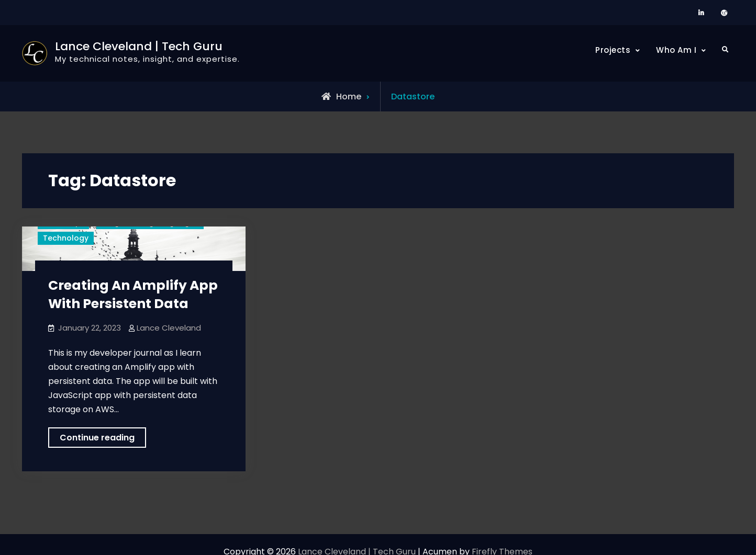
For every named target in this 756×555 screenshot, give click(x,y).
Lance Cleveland (169, 328)
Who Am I (676, 50)
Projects (613, 50)
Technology (66, 238)
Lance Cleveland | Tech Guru (139, 46)
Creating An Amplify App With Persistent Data (133, 295)
